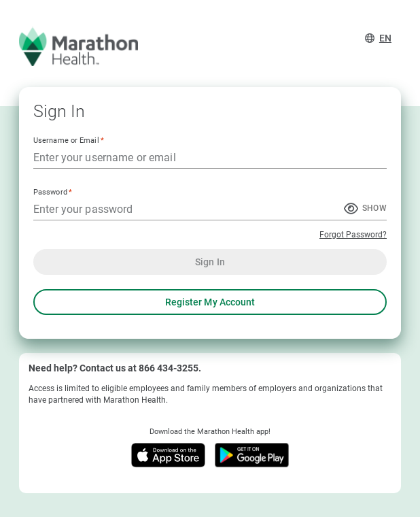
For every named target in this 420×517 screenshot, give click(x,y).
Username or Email (69, 140)
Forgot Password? (353, 235)
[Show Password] (365, 210)
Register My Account (210, 302)
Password (53, 191)
